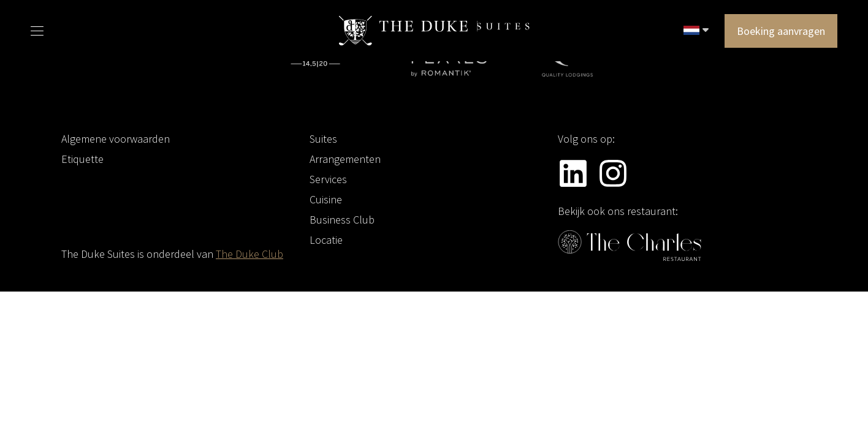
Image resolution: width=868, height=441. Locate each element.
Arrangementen (345, 159)
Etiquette (82, 159)
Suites (323, 139)
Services (328, 179)
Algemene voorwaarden (116, 139)
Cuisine (326, 199)
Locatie (326, 240)
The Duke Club (249, 254)
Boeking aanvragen (781, 31)
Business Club (342, 220)
